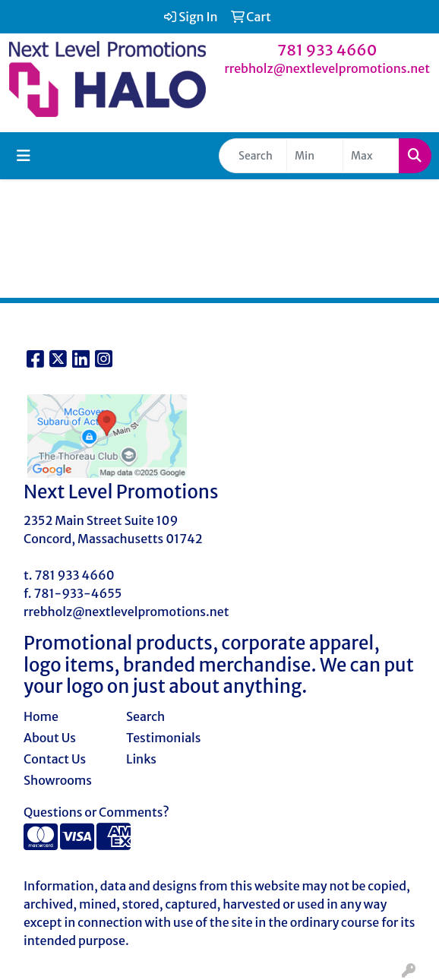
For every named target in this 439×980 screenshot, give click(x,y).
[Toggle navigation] (24, 156)
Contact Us (55, 759)
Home (41, 716)
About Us (50, 738)
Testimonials (164, 738)
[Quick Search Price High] (371, 156)
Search (145, 716)
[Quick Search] (253, 156)
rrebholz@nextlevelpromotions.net (327, 68)
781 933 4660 (327, 50)
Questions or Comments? (96, 812)
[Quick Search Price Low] (315, 156)
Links (141, 759)
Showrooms (58, 780)
